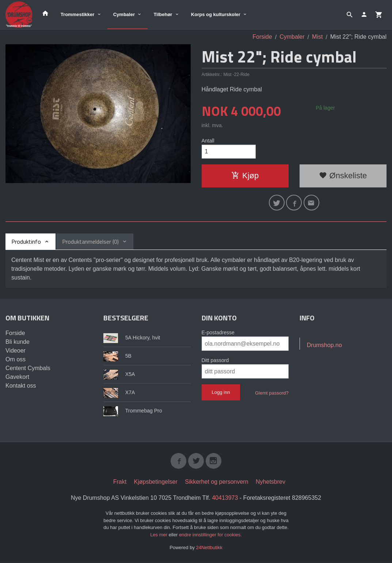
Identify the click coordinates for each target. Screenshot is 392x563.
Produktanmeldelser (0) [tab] (90, 242)
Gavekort (17, 378)
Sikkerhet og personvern (216, 483)
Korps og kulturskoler (216, 14)
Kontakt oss (21, 386)
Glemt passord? (272, 394)
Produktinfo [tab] (26, 242)
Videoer (16, 351)
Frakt (120, 483)
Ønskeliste (343, 176)
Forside (262, 37)
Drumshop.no (324, 346)
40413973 (225, 499)
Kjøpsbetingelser (156, 483)
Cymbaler (124, 14)
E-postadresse (218, 333)
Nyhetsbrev (271, 483)
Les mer (159, 535)
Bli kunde (18, 343)
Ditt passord (215, 361)
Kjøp (245, 176)
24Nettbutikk (209, 549)
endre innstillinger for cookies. (210, 535)
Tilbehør (163, 14)
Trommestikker (78, 14)
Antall (208, 141)
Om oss (16, 360)
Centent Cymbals (28, 369)
